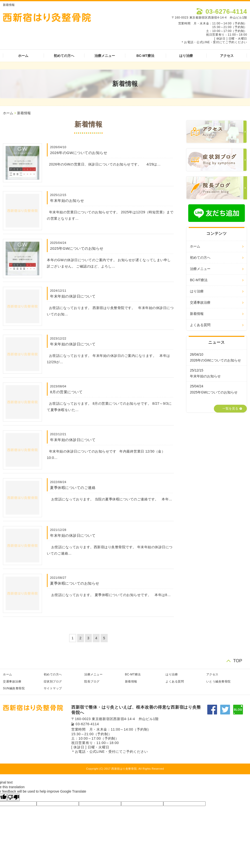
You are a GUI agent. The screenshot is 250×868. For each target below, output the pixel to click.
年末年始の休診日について (73, 296)
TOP (238, 661)
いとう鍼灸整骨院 (219, 682)
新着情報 (24, 113)
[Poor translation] (13, 797)
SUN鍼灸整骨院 (14, 688)
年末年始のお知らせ (67, 201)
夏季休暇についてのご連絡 (73, 488)
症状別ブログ (53, 682)
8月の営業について (66, 392)
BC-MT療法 (145, 56)
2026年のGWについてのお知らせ (79, 153)
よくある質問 (200, 325)
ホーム (23, 56)
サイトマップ (53, 688)
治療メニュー (105, 56)
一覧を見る (230, 409)
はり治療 (186, 56)
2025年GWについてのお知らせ (77, 248)
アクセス (227, 56)
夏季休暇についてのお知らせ (75, 583)
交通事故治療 (200, 302)
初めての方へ (64, 56)
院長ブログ (92, 682)
